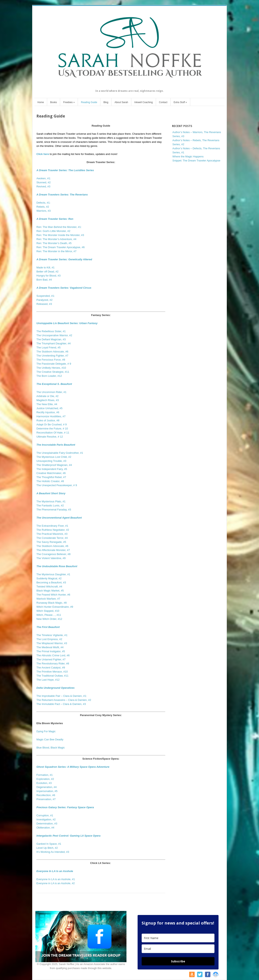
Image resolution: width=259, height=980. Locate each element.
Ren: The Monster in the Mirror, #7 (56, 251)
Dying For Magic (46, 731)
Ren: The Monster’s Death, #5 (54, 243)
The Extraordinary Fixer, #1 (52, 526)
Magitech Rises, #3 (48, 400)
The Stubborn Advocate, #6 (52, 352)
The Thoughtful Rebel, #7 (51, 477)
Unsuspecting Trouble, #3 (51, 461)
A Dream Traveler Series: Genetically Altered (64, 259)
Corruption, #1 (45, 815)
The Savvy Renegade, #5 (51, 542)
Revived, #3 (43, 186)
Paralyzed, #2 (45, 300)
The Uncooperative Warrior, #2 (54, 335)
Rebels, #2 (43, 207)
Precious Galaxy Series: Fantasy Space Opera (65, 807)
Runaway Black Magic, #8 (52, 603)
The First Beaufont (48, 627)
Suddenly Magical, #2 (49, 578)
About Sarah (121, 102)
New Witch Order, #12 (49, 619)
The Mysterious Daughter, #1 (53, 574)
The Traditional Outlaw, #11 (52, 676)
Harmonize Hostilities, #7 (51, 416)
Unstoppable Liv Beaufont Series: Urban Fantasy (67, 323)
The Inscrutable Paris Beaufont (56, 445)
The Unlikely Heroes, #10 (51, 368)
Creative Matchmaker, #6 (51, 473)
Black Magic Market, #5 (50, 591)
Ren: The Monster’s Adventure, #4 (56, 239)
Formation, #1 (45, 775)
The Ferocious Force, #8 (51, 360)
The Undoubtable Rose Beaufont (57, 566)
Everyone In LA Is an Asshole (55, 871)
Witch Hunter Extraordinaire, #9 (55, 607)
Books (54, 102)
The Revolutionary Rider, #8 (53, 663)
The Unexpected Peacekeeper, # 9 (57, 485)
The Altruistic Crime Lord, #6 (53, 655)
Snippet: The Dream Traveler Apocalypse (196, 161)
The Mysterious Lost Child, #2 (54, 457)
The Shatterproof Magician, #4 (54, 465)
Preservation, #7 (46, 799)
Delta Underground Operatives (56, 688)
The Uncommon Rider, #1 (51, 392)
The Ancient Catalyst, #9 (51, 668)
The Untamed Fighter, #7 (51, 659)
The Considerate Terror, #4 (52, 538)
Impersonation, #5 (47, 791)
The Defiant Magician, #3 (51, 339)
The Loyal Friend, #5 (48, 347)
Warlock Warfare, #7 (48, 599)
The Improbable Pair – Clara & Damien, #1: (62, 696)
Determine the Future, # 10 (52, 429)
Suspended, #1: (46, 296)
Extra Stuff (180, 102)
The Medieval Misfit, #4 (50, 647)
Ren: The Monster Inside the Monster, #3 (60, 235)
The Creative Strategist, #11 (53, 372)
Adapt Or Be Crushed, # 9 (52, 424)
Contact (163, 102)
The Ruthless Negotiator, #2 (53, 530)
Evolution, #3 (44, 783)
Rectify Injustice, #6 (48, 412)
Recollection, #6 (46, 795)
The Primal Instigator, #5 (51, 651)
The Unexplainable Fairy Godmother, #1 (60, 453)
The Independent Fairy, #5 (52, 469)
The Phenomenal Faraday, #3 (54, 510)
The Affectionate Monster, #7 (53, 550)
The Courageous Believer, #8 (53, 554)
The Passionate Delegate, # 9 (54, 364)
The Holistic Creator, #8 (50, 481)
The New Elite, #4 (47, 404)
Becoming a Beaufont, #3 (51, 582)
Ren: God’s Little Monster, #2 (53, 231)
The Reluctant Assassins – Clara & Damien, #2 (64, 700)
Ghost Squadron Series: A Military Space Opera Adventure (73, 767)
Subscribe (178, 961)
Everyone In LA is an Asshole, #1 (56, 879)
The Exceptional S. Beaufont (55, 384)
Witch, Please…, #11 (49, 615)
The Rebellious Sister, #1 (51, 331)
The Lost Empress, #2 (49, 639)
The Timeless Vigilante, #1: (52, 635)
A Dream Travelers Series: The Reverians (62, 195)
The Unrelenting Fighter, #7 (52, 356)
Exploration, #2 (45, 779)
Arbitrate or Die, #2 (47, 396)
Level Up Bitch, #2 (47, 848)
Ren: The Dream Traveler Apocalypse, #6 (61, 247)
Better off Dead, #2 (47, 272)
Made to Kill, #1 (46, 267)
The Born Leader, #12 (49, 376)
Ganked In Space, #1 (49, 844)
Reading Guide (89, 102)
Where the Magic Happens (188, 156)
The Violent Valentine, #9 (51, 558)
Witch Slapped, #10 (48, 611)
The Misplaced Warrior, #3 (52, 643)
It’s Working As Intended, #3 (53, 852)
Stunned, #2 (44, 182)
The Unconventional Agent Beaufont (59, 518)
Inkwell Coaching (144, 102)
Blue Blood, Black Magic (51, 748)
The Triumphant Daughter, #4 (54, 343)
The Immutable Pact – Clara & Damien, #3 (61, 704)
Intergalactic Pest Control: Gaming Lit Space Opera (68, 836)
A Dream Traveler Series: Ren (55, 219)
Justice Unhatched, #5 (49, 408)
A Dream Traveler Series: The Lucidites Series (65, 170)
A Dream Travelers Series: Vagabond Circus (64, 288)
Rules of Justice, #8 (48, 420)
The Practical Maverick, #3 (52, 534)
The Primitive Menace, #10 (52, 672)
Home (41, 102)
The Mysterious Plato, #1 (51, 501)
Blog (106, 102)
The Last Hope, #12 (48, 680)
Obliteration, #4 (45, 828)
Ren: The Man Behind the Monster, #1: (59, 227)
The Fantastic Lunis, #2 (50, 505)
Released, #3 (44, 304)
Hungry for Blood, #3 (48, 276)
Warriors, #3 (44, 211)
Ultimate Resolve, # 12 (50, 437)
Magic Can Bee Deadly (50, 739)
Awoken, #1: (44, 178)
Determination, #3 (47, 824)
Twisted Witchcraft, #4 (49, 587)
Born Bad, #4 (44, 280)
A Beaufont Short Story (51, 493)
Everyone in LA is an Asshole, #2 (56, 883)
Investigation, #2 (46, 819)
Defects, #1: (43, 203)
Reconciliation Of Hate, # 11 (53, 433)
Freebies (69, 102)
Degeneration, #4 (47, 787)
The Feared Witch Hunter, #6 (53, 595)
